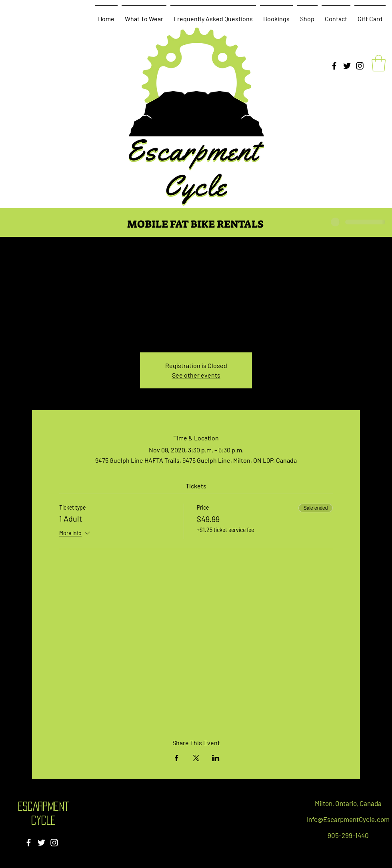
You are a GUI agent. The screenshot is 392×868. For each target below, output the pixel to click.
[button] (379, 63)
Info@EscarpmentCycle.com (348, 819)
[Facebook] (334, 66)
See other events (196, 375)
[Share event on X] (196, 758)
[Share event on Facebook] (177, 758)
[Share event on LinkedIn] (216, 758)
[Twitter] (347, 66)
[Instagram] (360, 66)
